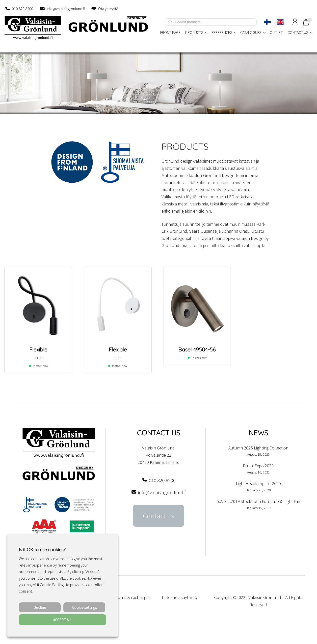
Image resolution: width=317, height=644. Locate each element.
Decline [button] (40, 607)
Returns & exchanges (131, 597)
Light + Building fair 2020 (258, 483)
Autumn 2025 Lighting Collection (258, 448)
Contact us (158, 516)
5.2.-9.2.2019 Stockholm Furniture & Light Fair (258, 501)
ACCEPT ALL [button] (63, 620)
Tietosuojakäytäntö (179, 597)
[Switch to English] (280, 22)
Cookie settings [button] (84, 607)
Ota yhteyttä (108, 9)
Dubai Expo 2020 (258, 466)
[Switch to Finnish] (267, 22)
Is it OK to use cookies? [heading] (42, 550)
